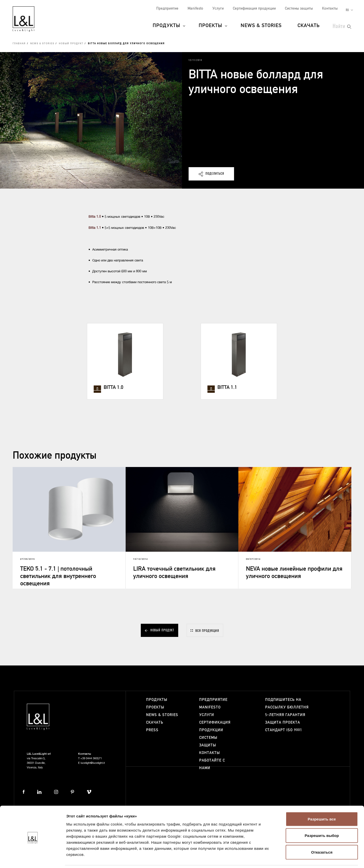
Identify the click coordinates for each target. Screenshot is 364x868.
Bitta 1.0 (95, 217)
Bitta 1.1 (95, 228)
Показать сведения (308, 858)
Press (152, 730)
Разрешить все (322, 802)
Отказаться (322, 835)
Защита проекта (283, 722)
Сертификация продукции (254, 8)
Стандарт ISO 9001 (284, 730)
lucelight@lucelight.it (93, 763)
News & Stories (261, 26)
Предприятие (167, 8)
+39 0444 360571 (91, 758)
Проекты (210, 26)
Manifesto (195, 8)
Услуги (218, 8)
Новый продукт (71, 44)
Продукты (166, 26)
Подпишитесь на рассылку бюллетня (287, 704)
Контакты (330, 8)
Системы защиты (299, 8)
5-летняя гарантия (285, 715)
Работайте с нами (212, 764)
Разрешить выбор (322, 818)
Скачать (309, 26)
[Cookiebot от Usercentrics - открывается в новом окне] (33, 858)
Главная (19, 44)
